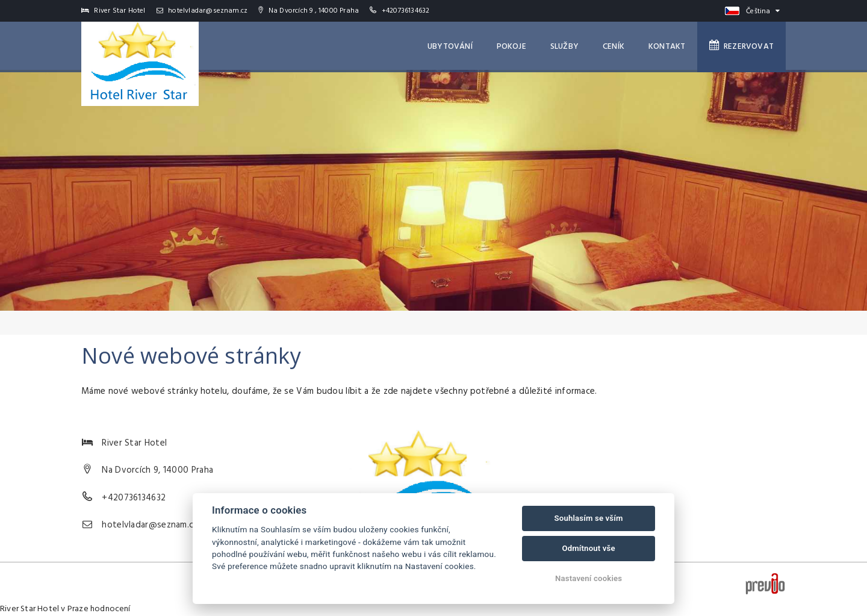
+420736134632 (406, 11)
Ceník (614, 47)
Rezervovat (741, 46)
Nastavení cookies (589, 578)
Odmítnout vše (588, 548)
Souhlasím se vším (589, 518)
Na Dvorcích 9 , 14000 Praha (309, 11)
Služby (564, 47)
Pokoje (511, 47)
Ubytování (450, 47)
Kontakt (667, 47)
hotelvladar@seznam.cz (202, 11)
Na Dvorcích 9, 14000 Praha (157, 470)
